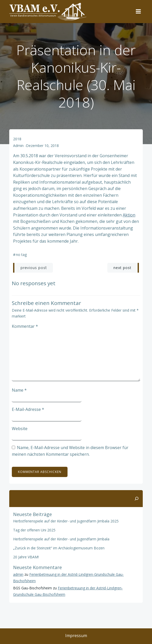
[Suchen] (137, 499)
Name (19, 390)
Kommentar (25, 326)
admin (18, 146)
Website (20, 429)
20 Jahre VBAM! (26, 557)
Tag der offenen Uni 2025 (34, 530)
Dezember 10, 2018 (42, 146)
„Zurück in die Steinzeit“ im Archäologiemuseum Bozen (59, 548)
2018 (17, 139)
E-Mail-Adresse (28, 409)
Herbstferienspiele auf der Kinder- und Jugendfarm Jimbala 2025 (66, 521)
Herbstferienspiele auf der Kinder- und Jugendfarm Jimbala (61, 539)
